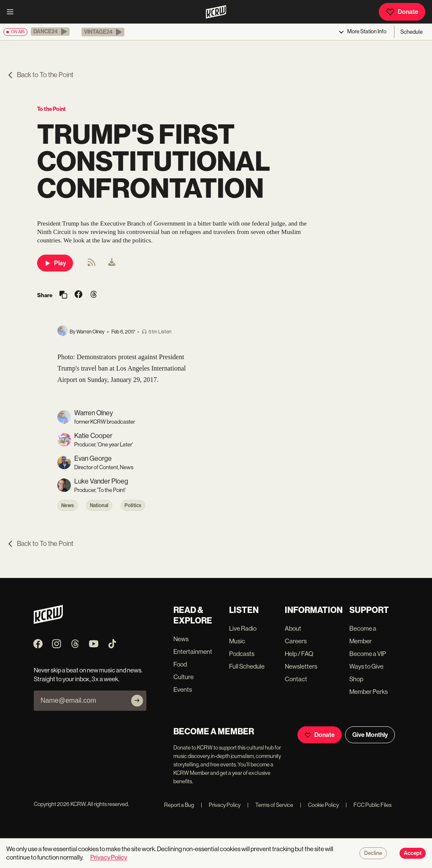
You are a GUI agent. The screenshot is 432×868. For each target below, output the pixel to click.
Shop (356, 679)
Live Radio (243, 628)
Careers (296, 641)
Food (180, 664)
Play (55, 263)
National (99, 505)
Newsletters (301, 666)
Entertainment (193, 652)
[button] (50, 32)
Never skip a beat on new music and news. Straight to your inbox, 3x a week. (88, 675)
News (67, 505)
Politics (133, 505)
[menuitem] (112, 263)
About (293, 628)
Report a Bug (179, 805)
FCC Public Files (369, 805)
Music (237, 641)
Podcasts (242, 654)
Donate (402, 12)
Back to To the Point (40, 75)
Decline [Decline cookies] (373, 853)
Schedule (412, 32)
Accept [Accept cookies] (413, 853)
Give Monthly (370, 735)
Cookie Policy (319, 805)
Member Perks (369, 692)
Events (183, 689)
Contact (296, 679)
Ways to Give (366, 666)
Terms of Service (270, 805)
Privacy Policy (221, 805)
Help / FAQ (299, 654)
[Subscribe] (137, 701)
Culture (184, 677)
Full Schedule (247, 666)
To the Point (51, 109)
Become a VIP (368, 654)
